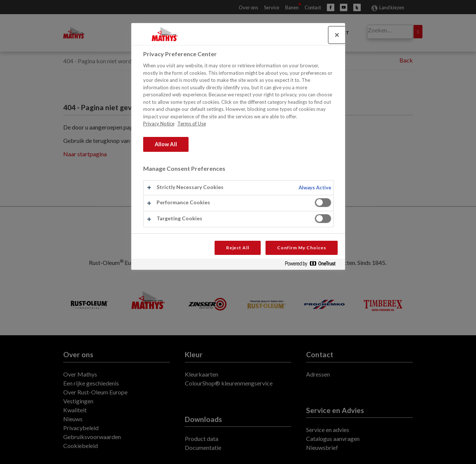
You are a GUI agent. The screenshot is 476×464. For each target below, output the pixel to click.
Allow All (166, 144)
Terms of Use (192, 124)
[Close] (337, 35)
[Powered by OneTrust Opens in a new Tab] (313, 265)
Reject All (238, 248)
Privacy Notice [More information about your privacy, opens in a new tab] (159, 124)
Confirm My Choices (301, 248)
